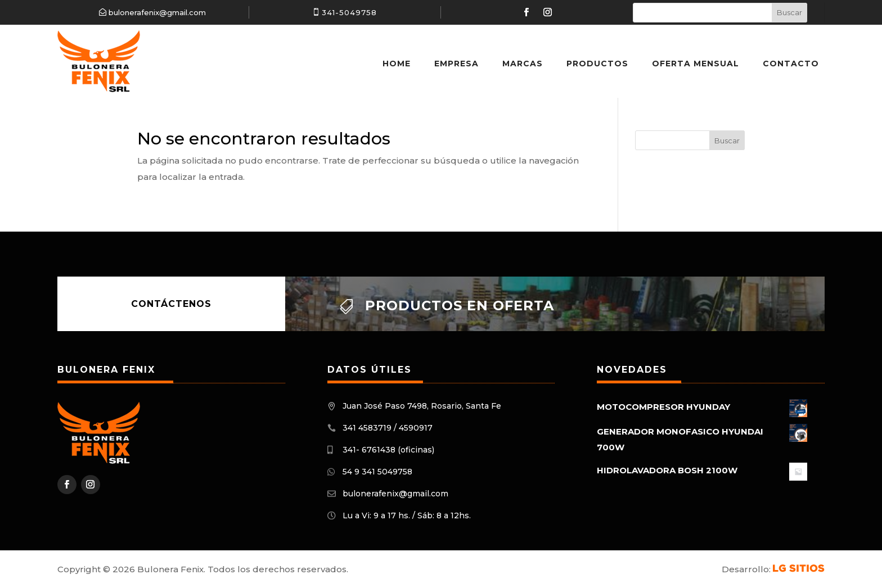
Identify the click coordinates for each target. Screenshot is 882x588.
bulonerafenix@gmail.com (157, 12)
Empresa (456, 64)
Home (397, 64)
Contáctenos (171, 304)
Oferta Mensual (696, 64)
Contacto (791, 64)
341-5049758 (349, 12)
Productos (597, 64)
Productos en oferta (460, 306)
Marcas (523, 64)
